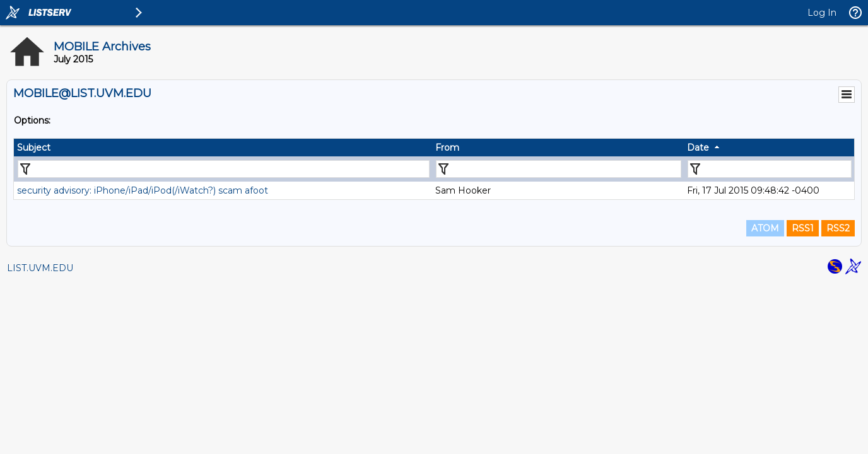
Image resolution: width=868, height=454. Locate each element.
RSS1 (803, 228)
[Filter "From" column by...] (559, 169)
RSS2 (838, 228)
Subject (34, 148)
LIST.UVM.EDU (40, 268)
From (447, 148)
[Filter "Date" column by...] (770, 169)
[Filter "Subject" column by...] (224, 169)
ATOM (765, 228)
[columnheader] (223, 148)
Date (698, 148)
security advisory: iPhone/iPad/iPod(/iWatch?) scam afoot (143, 190)
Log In (822, 13)
